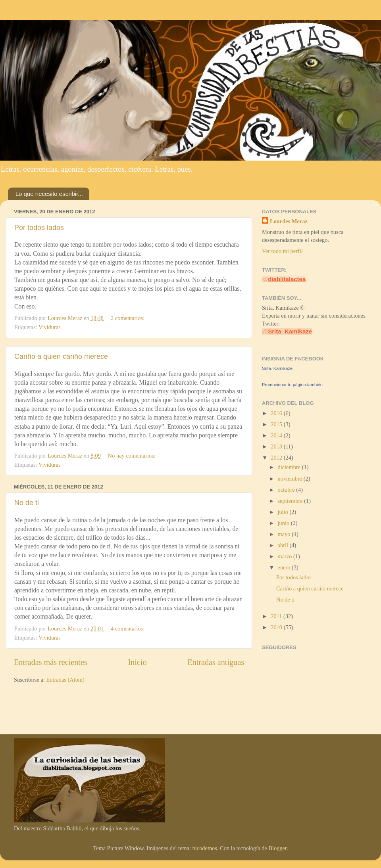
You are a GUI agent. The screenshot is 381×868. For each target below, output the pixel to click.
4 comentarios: (128, 628)
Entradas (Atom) (65, 680)
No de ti (27, 503)
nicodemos (205, 848)
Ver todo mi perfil (282, 251)
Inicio (137, 662)
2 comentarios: (128, 318)
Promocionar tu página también (292, 385)
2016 (277, 413)
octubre (287, 490)
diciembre (290, 467)
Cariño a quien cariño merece (61, 356)
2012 (277, 458)
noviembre (291, 479)
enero (285, 567)
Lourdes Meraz (289, 221)
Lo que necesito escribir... (49, 194)
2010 (277, 627)
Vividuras (50, 327)
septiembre (291, 501)
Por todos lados (39, 228)
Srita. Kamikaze (277, 368)
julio (284, 512)
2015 (277, 424)
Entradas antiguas (216, 662)
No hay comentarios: (133, 456)
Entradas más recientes (51, 662)
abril (284, 545)
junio (284, 523)
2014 (277, 435)
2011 (277, 616)
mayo (285, 534)
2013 (277, 446)
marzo (286, 556)
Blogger (277, 848)
